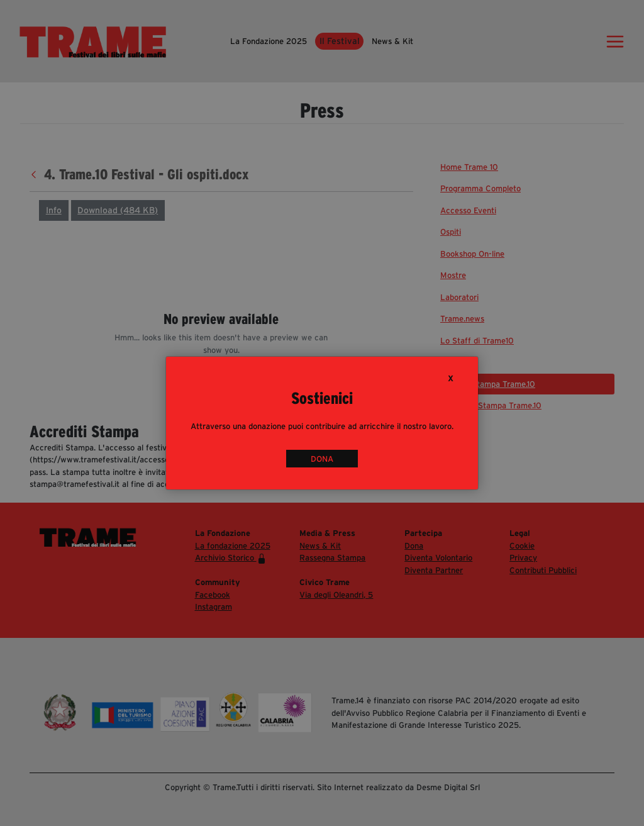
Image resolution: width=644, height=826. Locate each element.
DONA (322, 459)
